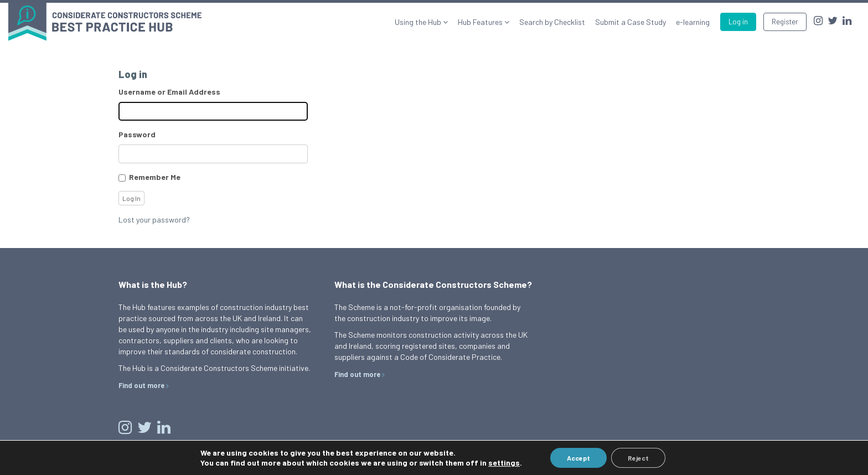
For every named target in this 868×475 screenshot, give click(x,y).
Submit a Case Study (631, 22)
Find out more (141, 385)
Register (785, 22)
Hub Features (481, 22)
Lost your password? (154, 220)
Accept (578, 458)
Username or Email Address (169, 92)
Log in (738, 22)
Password (137, 134)
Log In (131, 198)
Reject (638, 458)
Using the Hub (419, 22)
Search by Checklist (552, 22)
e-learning (693, 22)
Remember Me (155, 177)
